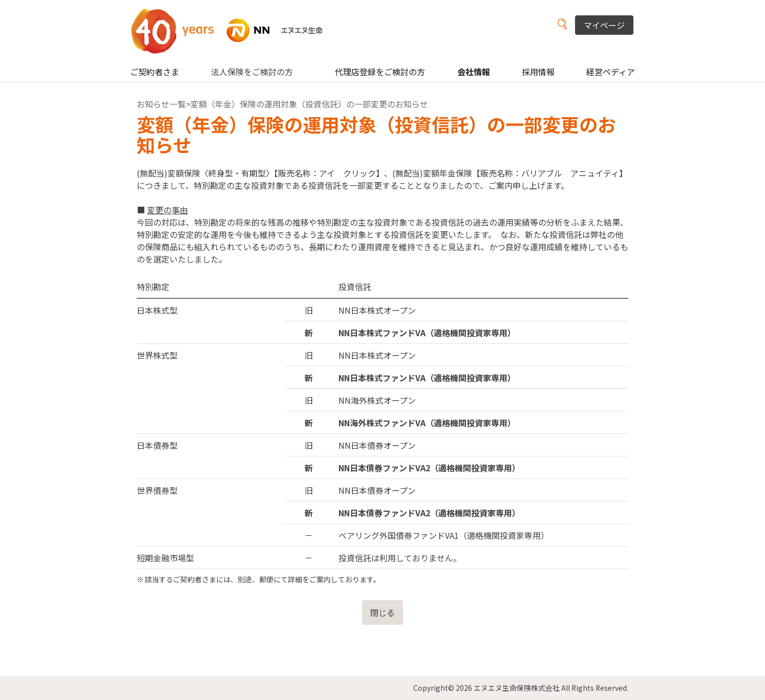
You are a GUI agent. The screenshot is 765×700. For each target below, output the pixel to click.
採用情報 (538, 72)
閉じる (383, 612)
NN (233, 30)
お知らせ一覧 (161, 104)
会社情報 (474, 72)
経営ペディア (611, 72)
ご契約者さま (155, 72)
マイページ (604, 25)
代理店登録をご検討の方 (380, 72)
